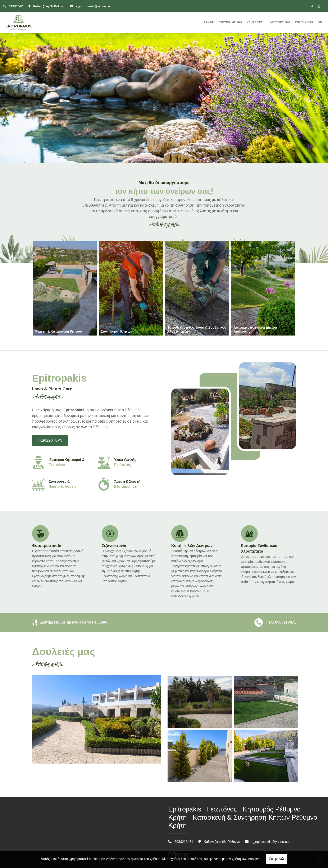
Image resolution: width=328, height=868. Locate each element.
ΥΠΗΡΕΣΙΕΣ (255, 22)
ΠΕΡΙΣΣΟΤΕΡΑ (50, 440)
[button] (25, 83)
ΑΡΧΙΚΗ (209, 22)
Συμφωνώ (276, 859)
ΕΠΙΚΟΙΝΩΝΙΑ (304, 22)
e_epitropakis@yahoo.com (94, 6)
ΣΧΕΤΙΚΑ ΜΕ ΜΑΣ (231, 22)
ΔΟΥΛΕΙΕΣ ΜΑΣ (280, 22)
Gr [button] (320, 22)
